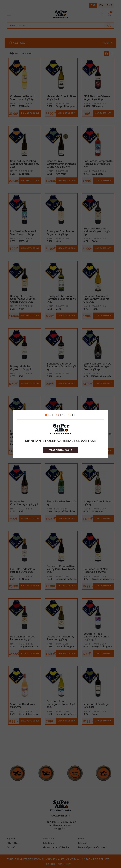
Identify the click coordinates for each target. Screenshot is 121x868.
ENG (61, 415)
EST (49, 415)
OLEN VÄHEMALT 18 (61, 450)
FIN (72, 415)
